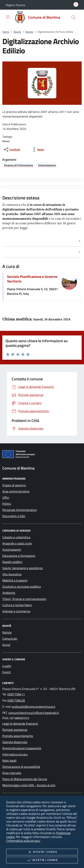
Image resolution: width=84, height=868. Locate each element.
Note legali (9, 760)
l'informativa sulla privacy (23, 841)
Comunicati (10, 639)
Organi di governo (14, 485)
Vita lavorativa (12, 574)
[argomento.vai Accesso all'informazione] (19, 165)
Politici (7, 504)
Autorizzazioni (12, 550)
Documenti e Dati (14, 516)
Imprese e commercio (16, 611)
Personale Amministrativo (19, 510)
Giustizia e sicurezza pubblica (22, 587)
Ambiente (9, 593)
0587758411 (16, 694)
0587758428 (16, 700)
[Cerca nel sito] (74, 17)
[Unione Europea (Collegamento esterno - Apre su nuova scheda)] (42, 455)
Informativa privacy (15, 754)
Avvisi (6, 645)
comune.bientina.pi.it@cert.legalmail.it (34, 713)
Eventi (7, 672)
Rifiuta (42, 852)
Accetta (42, 860)
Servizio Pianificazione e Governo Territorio (32, 279)
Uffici (6, 497)
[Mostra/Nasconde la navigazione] (8, 17)
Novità (17, 32)
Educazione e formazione (19, 556)
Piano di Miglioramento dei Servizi (25, 779)
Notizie (29, 32)
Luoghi (7, 666)
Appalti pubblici (12, 562)
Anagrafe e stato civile (17, 543)
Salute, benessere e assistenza (23, 568)
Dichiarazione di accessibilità (21, 767)
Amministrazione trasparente (22, 748)
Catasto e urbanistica (16, 537)
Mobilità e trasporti (15, 580)
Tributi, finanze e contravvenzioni (24, 599)
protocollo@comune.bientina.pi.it (34, 707)
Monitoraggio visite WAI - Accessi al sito (29, 785)
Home (6, 32)
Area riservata (12, 773)
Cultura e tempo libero (17, 605)
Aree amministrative (16, 491)
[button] (15, 5)
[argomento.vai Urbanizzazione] (47, 165)
